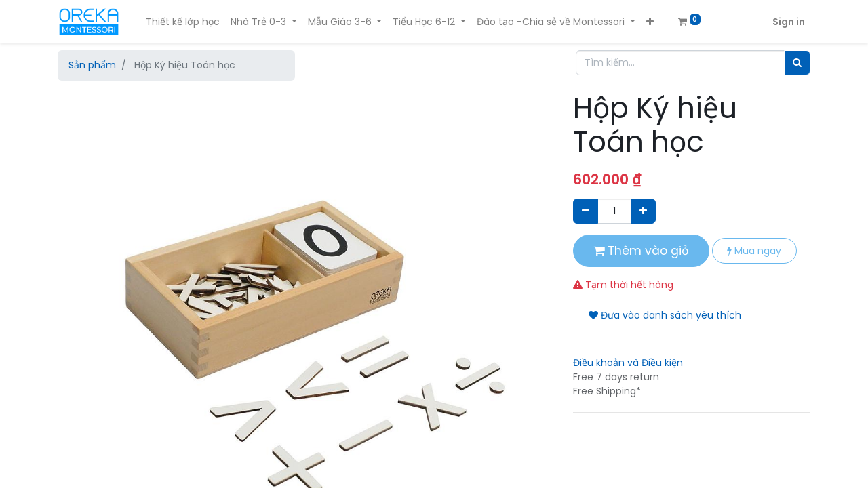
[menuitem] (183, 22)
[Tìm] (797, 63)
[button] (650, 22)
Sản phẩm (92, 65)
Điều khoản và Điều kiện (628, 363)
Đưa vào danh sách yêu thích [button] (665, 315)
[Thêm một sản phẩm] (643, 211)
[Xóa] (586, 211)
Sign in (789, 22)
